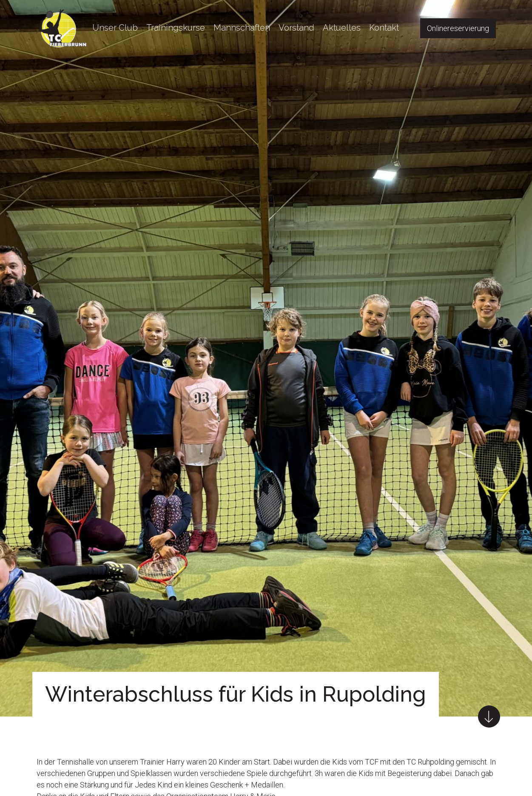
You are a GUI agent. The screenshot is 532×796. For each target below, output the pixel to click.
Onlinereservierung (458, 28)
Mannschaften (242, 28)
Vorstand (296, 28)
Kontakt (384, 28)
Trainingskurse (176, 28)
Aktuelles (342, 28)
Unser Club (115, 28)
